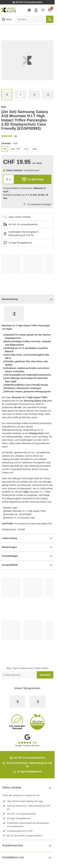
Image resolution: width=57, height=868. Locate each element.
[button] (7, 19)
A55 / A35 (15, 149)
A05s (35, 149)
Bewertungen (27, 547)
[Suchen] (50, 19)
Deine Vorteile (27, 788)
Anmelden (45, 675)
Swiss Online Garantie (20, 217)
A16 (5, 149)
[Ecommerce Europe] (38, 702)
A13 (26, 149)
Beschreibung (27, 299)
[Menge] (9, 179)
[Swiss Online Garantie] (17, 702)
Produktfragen (27, 556)
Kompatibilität (27, 565)
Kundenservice (27, 846)
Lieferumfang (27, 538)
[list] (27, 60)
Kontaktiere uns (27, 858)
